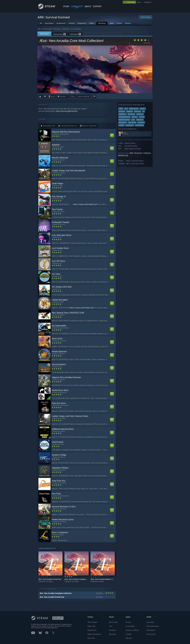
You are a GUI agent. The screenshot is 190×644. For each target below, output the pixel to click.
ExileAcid (123, 122)
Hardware (113, 630)
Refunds (129, 638)
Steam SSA (91, 626)
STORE (66, 6)
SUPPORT (97, 6)
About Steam (92, 622)
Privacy (128, 622)
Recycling (112, 634)
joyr (133, 120)
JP (143, 111)
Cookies (129, 634)
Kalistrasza (134, 109)
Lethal (142, 117)
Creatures (147, 153)
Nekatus (140, 120)
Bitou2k (138, 111)
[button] (40, 97)
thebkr (143, 109)
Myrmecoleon (124, 120)
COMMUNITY (77, 6)
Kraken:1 (123, 114)
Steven (135, 117)
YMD (121, 109)
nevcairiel (132, 122)
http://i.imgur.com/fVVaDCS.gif (85, 204)
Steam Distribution (94, 634)
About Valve (113, 622)
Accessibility (130, 626)
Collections (65, 29)
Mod (132, 153)
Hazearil (141, 122)
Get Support (151, 630)
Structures (138, 153)
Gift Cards (91, 638)
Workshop (57, 29)
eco (126, 109)
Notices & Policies (132, 630)
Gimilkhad (139, 125)
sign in (139, 2)
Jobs (111, 626)
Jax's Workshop (76, 29)
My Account (151, 634)
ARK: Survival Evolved (45, 29)
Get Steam (150, 622)
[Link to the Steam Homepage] (49, 8)
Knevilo (122, 111)
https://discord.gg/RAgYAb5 (67, 111)
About (88, 6)
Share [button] (73, 96)
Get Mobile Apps (153, 626)
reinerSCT (130, 125)
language (147, 2)
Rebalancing (123, 155)
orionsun (131, 114)
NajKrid (130, 111)
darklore (140, 114)
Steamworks (92, 630)
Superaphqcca (125, 117)
